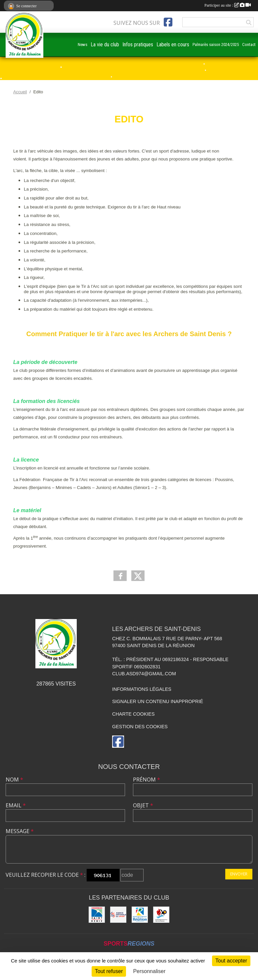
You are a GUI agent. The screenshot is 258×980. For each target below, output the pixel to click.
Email (16, 805)
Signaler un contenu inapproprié (158, 701)
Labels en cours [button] (173, 45)
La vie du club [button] (105, 45)
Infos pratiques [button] (138, 45)
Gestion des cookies (140, 727)
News (83, 45)
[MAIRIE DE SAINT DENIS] (97, 915)
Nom (14, 780)
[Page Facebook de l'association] (168, 22)
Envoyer (239, 874)
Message (20, 831)
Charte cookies (133, 714)
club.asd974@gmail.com (144, 674)
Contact (249, 45)
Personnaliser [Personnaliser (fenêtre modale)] (149, 971)
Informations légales (142, 689)
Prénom (147, 780)
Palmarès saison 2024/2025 (216, 45)
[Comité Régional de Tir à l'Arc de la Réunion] (161, 915)
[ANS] (118, 915)
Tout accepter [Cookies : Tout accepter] (231, 961)
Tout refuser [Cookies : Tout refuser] (109, 971)
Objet (143, 805)
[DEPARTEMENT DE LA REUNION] (140, 915)
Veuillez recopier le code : (45, 875)
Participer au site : (228, 5)
